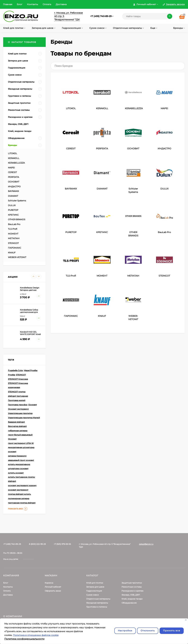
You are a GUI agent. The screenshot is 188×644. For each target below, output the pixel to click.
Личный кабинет (53, 587)
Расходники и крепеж (132, 591)
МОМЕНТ (13, 234)
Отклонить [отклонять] (148, 631)
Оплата (47, 4)
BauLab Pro (14, 224)
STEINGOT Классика (18, 379)
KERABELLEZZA (16, 163)
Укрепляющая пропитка (20, 413)
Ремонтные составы (132, 587)
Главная (8, 4)
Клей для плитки (95, 583)
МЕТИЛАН (14, 238)
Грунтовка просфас (18, 405)
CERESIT (12, 172)
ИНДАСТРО (14, 186)
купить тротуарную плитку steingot (21, 479)
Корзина (49, 583)
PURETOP (13, 210)
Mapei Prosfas (31, 370)
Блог (20, 4)
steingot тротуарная (18, 396)
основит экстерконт (18, 490)
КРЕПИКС (13, 215)
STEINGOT (13, 243)
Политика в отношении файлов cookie (36, 635)
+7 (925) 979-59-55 (62, 544)
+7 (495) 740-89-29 (101, 16)
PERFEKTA (13, 177)
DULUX (12, 205)
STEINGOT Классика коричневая (18, 385)
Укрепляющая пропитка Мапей (24, 418)
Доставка (61, 4)
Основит (33, 405)
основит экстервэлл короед (22, 485)
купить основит (16, 473)
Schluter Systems (17, 201)
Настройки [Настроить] (125, 631)
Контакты (33, 4)
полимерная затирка (19, 498)
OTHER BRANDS (17, 219)
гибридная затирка (18, 431)
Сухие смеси (92, 595)
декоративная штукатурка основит (21, 449)
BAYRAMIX (13, 191)
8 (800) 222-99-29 (37, 544)
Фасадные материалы (97, 603)
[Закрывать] (186, 620)
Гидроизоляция (94, 591)
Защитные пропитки (132, 583)
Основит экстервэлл (18, 409)
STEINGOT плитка (17, 392)
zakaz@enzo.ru (146, 544)
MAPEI (11, 168)
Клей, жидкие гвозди (132, 599)
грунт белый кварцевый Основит (20, 437)
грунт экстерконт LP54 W (21, 443)
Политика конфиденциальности (24, 639)
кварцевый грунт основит (21, 460)
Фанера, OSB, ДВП (131, 595)
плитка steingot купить (19, 494)
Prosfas (12, 375)
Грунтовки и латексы (97, 607)
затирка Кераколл (17, 456)
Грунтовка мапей (17, 400)
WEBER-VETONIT (17, 257)
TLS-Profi (13, 229)
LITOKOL (13, 153)
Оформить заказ (53, 591)
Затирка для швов (95, 587)
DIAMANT (13, 196)
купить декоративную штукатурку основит (19, 466)
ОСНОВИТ (14, 182)
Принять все (172, 631)
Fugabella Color (16, 370)
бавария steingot (16, 422)
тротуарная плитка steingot (22, 503)
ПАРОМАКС (15, 248)
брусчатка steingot (17, 426)
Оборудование (129, 603)
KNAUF (12, 253)
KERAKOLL (14, 158)
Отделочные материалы (98, 599)
